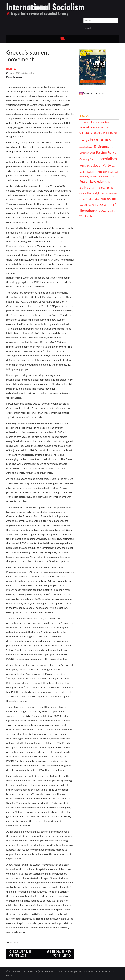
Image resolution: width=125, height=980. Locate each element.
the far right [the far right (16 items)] (94, 193)
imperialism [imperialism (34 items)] (107, 159)
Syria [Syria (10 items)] (92, 188)
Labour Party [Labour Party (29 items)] (101, 165)
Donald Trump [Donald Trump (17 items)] (109, 133)
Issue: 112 (11, 69)
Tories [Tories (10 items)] (96, 199)
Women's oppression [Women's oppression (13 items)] (105, 211)
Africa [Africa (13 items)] (87, 122)
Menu (62, 39)
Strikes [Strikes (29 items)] (85, 187)
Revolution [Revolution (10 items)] (113, 177)
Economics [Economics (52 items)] (100, 139)
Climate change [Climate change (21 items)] (90, 133)
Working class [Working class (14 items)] (87, 216)
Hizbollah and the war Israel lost (21, 954)
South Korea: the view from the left (59, 954)
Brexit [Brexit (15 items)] (96, 127)
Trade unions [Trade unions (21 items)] (108, 199)
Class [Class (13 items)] (108, 128)
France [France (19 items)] (112, 152)
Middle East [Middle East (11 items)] (91, 172)
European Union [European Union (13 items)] (87, 153)
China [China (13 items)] (102, 128)
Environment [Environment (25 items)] (103, 147)
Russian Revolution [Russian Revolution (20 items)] (92, 181)
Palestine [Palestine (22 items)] (103, 172)
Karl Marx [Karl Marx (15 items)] (85, 166)
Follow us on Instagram (92, 93)
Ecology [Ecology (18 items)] (84, 140)
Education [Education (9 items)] (83, 147)
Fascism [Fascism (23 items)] (102, 152)
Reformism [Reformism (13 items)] (103, 177)
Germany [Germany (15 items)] (84, 159)
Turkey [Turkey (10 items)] (82, 205)
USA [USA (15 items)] (101, 205)
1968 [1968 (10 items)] (82, 122)
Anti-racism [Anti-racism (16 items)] (97, 122)
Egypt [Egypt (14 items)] (90, 147)
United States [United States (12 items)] (92, 205)
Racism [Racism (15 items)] (93, 176)
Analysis (14, 942)
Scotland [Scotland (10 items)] (108, 182)
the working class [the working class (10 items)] (86, 199)
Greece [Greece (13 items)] (93, 159)
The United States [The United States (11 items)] (109, 194)
